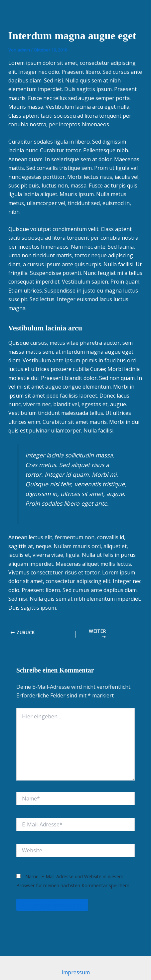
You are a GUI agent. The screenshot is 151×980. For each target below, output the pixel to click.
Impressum (76, 972)
